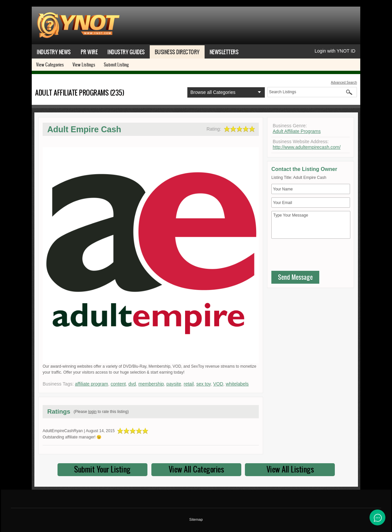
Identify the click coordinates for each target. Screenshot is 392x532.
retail (189, 384)
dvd (132, 384)
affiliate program (92, 384)
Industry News (54, 52)
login (92, 412)
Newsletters (224, 52)
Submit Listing (116, 64)
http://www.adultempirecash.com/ (307, 147)
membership (151, 384)
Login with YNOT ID (335, 51)
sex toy (203, 384)
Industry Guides (126, 52)
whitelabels (237, 384)
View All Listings (290, 469)
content (118, 384)
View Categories (50, 64)
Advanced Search (344, 82)
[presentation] (322, 256)
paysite (174, 384)
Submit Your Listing (102, 469)
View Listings (84, 64)
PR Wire (89, 52)
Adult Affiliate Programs (297, 131)
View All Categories (196, 469)
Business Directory (177, 52)
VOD (218, 384)
